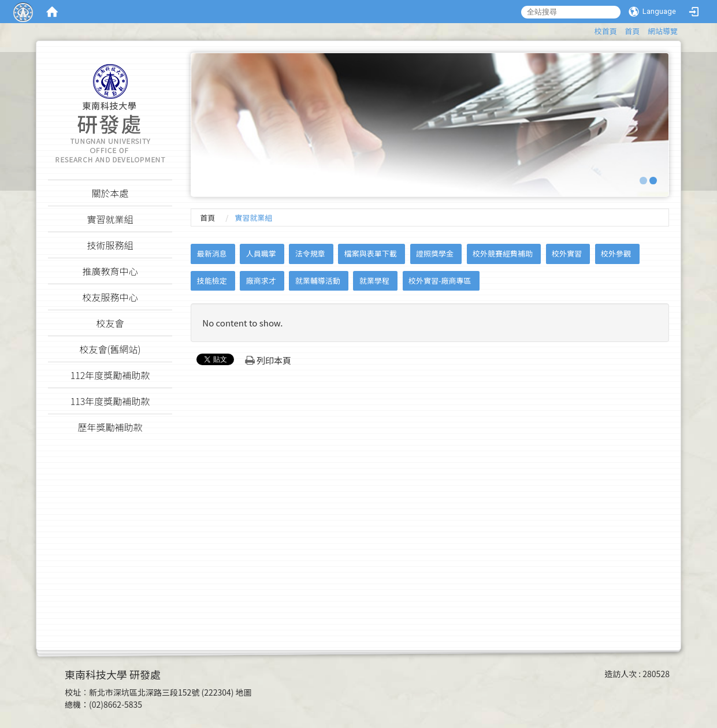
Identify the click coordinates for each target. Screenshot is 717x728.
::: (589, 29)
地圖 (244, 692)
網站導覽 (663, 31)
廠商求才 (261, 281)
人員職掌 (261, 253)
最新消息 (212, 253)
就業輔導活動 (318, 281)
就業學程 (374, 281)
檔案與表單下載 (371, 253)
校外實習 (567, 253)
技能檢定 (212, 281)
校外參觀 (616, 253)
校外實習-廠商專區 (440, 281)
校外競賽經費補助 (503, 253)
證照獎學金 (435, 253)
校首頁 (606, 31)
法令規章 (310, 253)
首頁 (632, 31)
